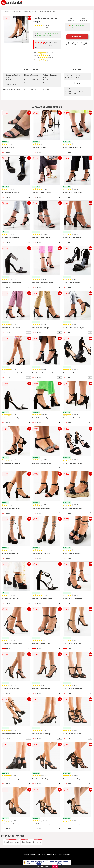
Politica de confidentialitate (48, 855)
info (29, 152)
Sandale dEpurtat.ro (30, 12)
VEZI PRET (77, 37)
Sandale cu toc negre (11, 842)
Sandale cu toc (16, 12)
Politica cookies (64, 855)
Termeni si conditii (30, 855)
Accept (55, 866)
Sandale (6, 12)
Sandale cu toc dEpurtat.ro (47, 12)
